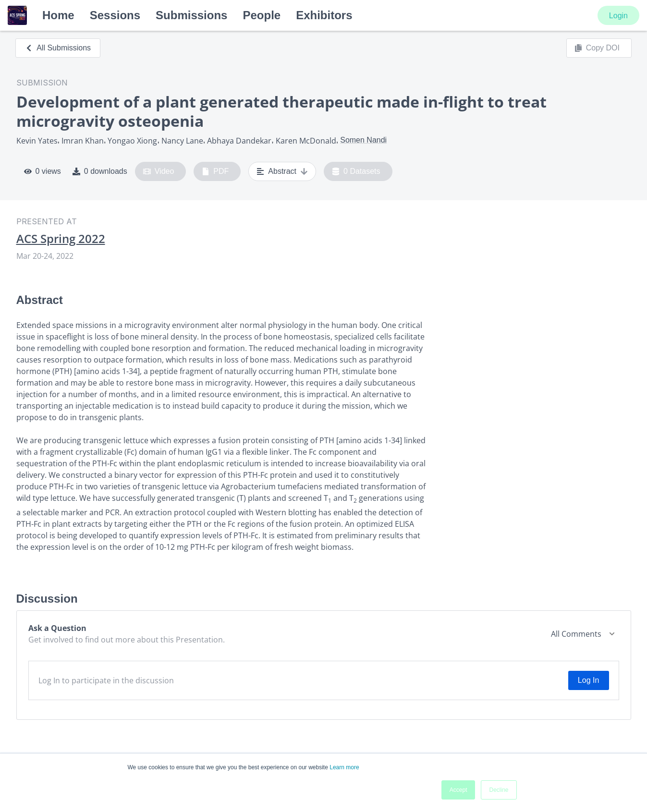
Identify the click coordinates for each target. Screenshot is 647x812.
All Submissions (58, 48)
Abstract (282, 171)
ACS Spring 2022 (61, 239)
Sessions (115, 15)
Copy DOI (597, 48)
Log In (588, 680)
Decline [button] (499, 790)
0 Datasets (356, 171)
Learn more (344, 767)
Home (58, 15)
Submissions (191, 15)
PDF (215, 171)
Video (159, 171)
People (262, 15)
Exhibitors (324, 15)
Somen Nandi (363, 140)
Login (618, 16)
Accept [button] (458, 790)
